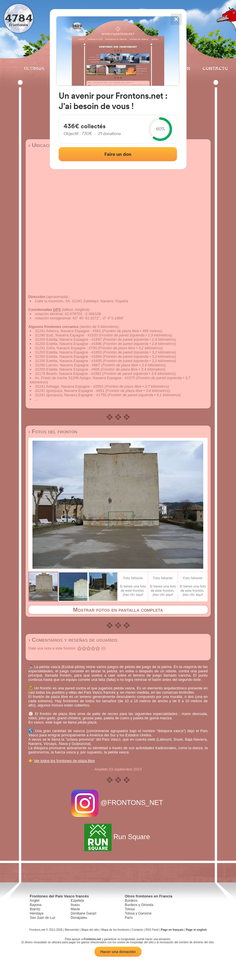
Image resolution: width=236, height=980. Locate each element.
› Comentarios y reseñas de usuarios (73, 640)
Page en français (172, 930)
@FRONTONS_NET (118, 803)
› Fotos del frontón (53, 432)
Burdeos (131, 901)
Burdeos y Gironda (139, 905)
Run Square (118, 837)
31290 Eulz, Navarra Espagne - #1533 (66, 335)
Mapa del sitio (90, 930)
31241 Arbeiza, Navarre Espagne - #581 (68, 331)
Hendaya (37, 913)
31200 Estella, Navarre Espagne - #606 (67, 369)
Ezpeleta (77, 901)
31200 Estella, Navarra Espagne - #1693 (68, 352)
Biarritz (35, 909)
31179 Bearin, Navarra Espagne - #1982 (68, 374)
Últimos (34, 68)
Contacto (213, 68)
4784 (19, 18)
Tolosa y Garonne (138, 913)
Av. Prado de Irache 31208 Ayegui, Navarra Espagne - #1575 (85, 378)
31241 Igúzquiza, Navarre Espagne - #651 (70, 391)
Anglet (35, 901)
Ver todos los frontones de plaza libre (64, 761)
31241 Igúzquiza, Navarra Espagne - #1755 (71, 395)
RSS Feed (152, 930)
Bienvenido (72, 930)
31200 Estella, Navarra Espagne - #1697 (68, 339)
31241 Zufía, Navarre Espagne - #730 (66, 348)
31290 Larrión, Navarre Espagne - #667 (68, 365)
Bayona (36, 905)
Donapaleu (79, 918)
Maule (75, 909)
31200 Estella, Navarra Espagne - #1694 (68, 357)
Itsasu (75, 905)
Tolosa (130, 909)
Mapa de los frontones (115, 930)
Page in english (196, 930)
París (129, 918)
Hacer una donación (118, 952)
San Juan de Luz (43, 918)
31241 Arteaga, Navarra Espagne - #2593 (69, 386)
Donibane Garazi (83, 913)
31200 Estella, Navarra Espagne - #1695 (68, 361)
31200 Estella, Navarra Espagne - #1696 (68, 344)
